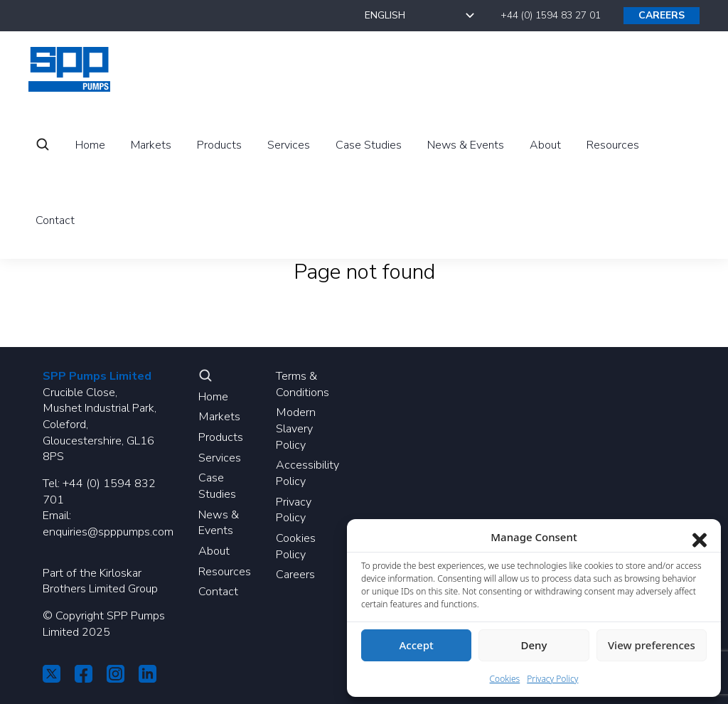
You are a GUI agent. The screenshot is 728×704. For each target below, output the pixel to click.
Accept (417, 645)
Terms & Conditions (303, 384)
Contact (218, 592)
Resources (225, 572)
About (214, 551)
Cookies (505, 679)
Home (213, 397)
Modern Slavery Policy (296, 428)
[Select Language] (421, 16)
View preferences (652, 645)
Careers (295, 575)
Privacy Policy (294, 510)
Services (220, 458)
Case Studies (217, 486)
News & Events (219, 523)
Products (221, 437)
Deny (534, 645)
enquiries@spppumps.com (108, 532)
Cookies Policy (296, 546)
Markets (219, 417)
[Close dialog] (700, 537)
